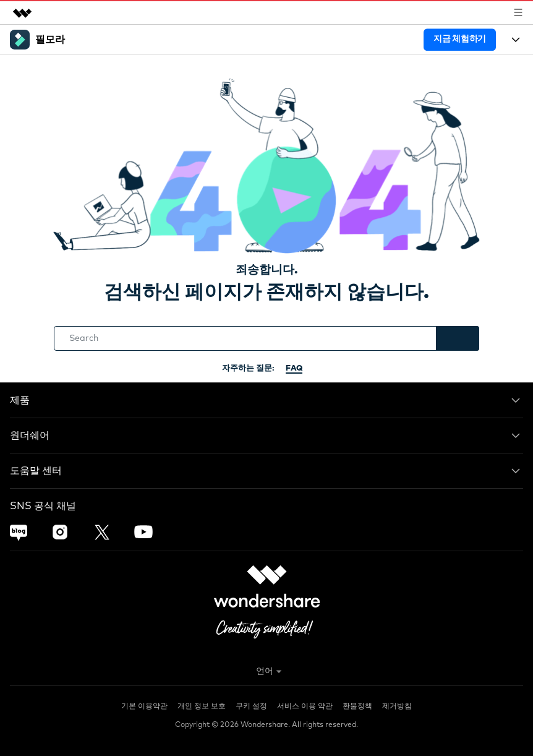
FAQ (294, 368)
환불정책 (357, 707)
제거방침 (397, 707)
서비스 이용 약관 (305, 707)
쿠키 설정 (251, 707)
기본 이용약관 (144, 707)
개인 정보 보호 (202, 707)
